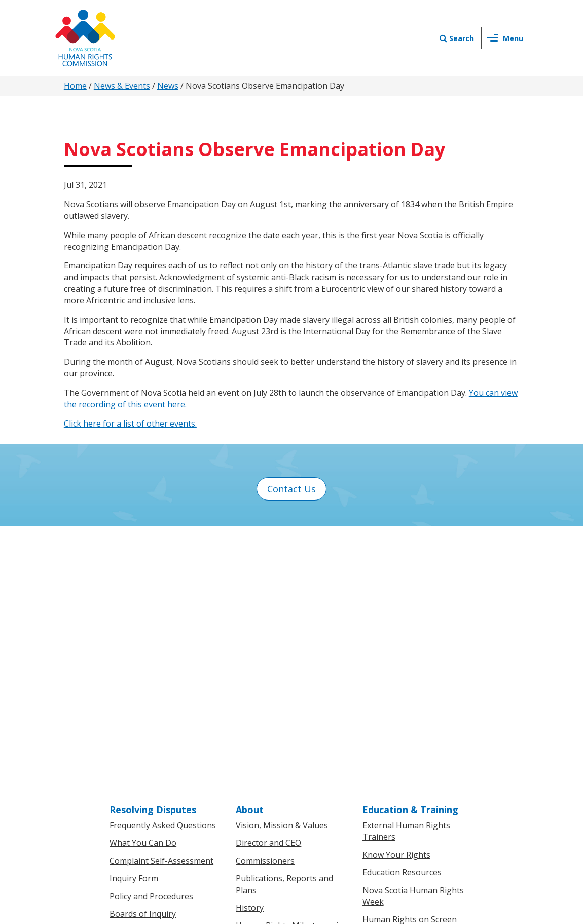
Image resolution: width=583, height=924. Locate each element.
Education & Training (410, 551)
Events (248, 784)
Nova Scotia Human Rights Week (413, 638)
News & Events (122, 86)
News (168, 86)
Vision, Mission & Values (282, 567)
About (250, 551)
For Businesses (138, 766)
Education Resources (402, 614)
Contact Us (291, 489)
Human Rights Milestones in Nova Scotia (289, 672)
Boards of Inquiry (143, 655)
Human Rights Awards (278, 696)
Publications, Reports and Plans (284, 626)
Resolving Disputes (153, 551)
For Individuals (137, 749)
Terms (373, 817)
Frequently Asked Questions (163, 567)
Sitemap (410, 817)
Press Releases (264, 749)
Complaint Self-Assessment (161, 602)
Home (75, 86)
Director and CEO (268, 585)
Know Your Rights (396, 596)
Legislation (131, 784)
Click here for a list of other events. (130, 423)
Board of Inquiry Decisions (160, 673)
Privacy (339, 817)
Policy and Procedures (151, 638)
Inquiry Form (134, 620)
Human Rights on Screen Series (410, 666)
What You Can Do (143, 585)
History (250, 649)
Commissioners (265, 602)
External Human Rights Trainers (406, 573)
